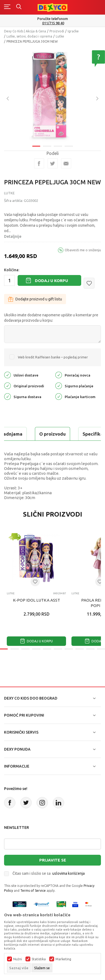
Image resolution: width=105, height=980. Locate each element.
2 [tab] (47, 143)
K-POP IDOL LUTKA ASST (37, 600)
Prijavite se (53, 860)
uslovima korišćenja (68, 873)
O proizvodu (52, 434)
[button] (89, 283)
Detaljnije (13, 236)
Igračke (73, 31)
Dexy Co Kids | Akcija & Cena (25, 31)
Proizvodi (57, 31)
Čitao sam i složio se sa (49, 873)
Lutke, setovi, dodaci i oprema (29, 36)
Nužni (18, 959)
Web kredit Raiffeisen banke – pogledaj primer (53, 357)
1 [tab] (36, 143)
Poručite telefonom (53, 19)
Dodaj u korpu (51, 281)
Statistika (39, 959)
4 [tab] (69, 143)
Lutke (60, 36)
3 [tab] (58, 143)
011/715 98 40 (53, 23)
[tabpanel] (52, 93)
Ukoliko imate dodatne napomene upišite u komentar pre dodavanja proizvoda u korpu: (51, 318)
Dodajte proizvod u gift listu (35, 299)
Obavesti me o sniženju (83, 250)
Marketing (63, 959)
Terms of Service (33, 891)
